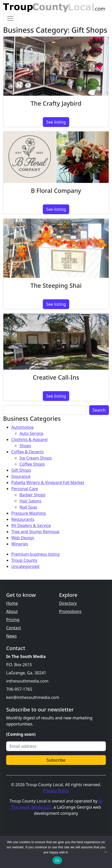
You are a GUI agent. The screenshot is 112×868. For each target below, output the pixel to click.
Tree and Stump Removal (35, 532)
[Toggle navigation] (10, 18)
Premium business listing (35, 554)
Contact (14, 628)
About (12, 611)
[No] (106, 852)
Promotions (70, 611)
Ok (57, 860)
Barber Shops (32, 495)
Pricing (13, 620)
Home (12, 603)
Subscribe (56, 760)
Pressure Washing (29, 513)
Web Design (23, 538)
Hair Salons (30, 501)
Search (99, 410)
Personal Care (25, 489)
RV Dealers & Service (31, 525)
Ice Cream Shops (36, 458)
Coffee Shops (32, 464)
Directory (68, 603)
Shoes (25, 446)
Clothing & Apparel (29, 440)
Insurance (21, 476)
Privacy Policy (56, 791)
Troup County (24, 560)
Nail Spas (28, 507)
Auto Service (31, 433)
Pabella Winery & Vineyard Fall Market (48, 482)
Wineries (20, 544)
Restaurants (23, 519)
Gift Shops (21, 470)
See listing (56, 122)
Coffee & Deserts (27, 452)
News (11, 636)
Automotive (22, 427)
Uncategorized (25, 566)
